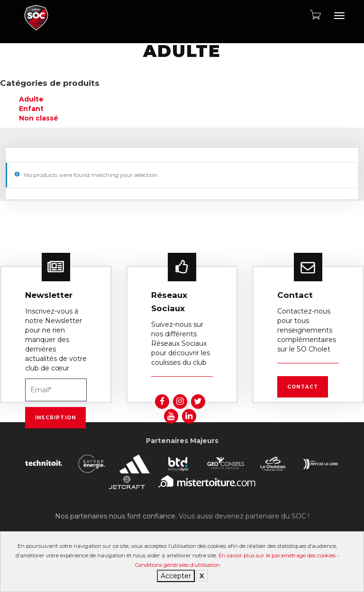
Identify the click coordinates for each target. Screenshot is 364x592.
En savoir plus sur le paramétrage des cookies (277, 555)
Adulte (31, 99)
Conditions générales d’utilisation (177, 565)
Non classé (39, 118)
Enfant (31, 109)
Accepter (176, 576)
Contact (303, 387)
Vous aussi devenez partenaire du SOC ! (244, 516)
